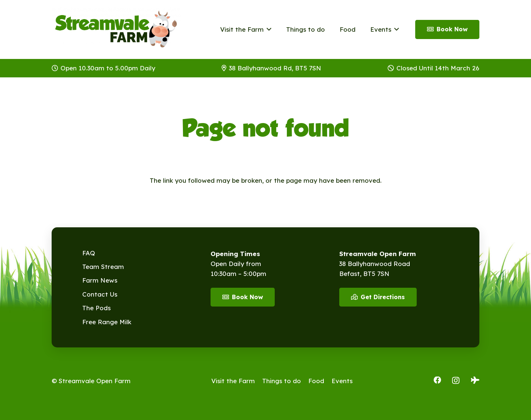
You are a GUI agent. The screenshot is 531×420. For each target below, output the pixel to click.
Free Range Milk (107, 322)
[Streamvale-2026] (116, 29)
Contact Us (100, 294)
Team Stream (103, 267)
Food (316, 381)
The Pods (96, 308)
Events (342, 381)
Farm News (100, 280)
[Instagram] (456, 381)
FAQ (89, 253)
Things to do (282, 381)
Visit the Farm (233, 381)
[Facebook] (437, 380)
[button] (268, 29)
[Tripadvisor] (475, 380)
